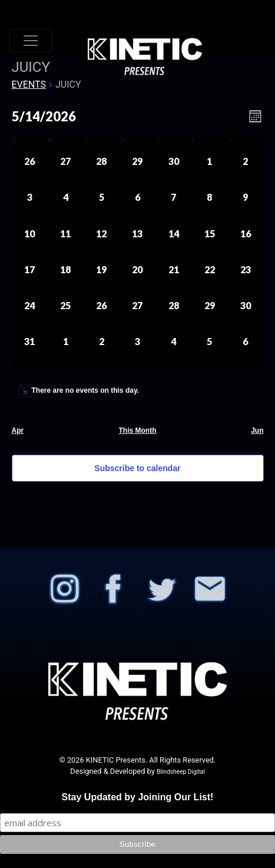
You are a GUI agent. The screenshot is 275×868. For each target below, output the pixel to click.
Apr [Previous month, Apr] (18, 430)
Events (29, 85)
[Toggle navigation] (31, 41)
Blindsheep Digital (181, 772)
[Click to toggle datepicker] (44, 116)
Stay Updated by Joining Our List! (138, 797)
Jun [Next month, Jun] (257, 430)
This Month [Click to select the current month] (138, 430)
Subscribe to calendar (137, 468)
